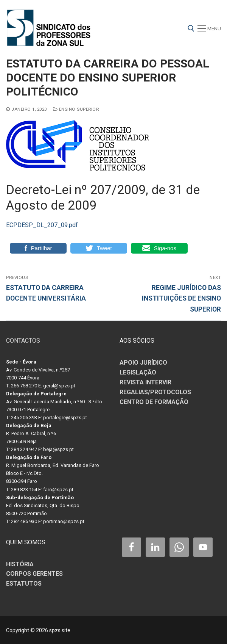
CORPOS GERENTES (34, 574)
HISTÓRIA (20, 564)
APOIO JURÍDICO (143, 363)
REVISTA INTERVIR (145, 382)
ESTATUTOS (24, 584)
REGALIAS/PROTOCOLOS (155, 392)
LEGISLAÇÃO (138, 372)
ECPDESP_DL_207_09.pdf (42, 225)
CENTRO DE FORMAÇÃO (154, 402)
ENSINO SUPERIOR (76, 109)
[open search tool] (191, 28)
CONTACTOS (23, 341)
